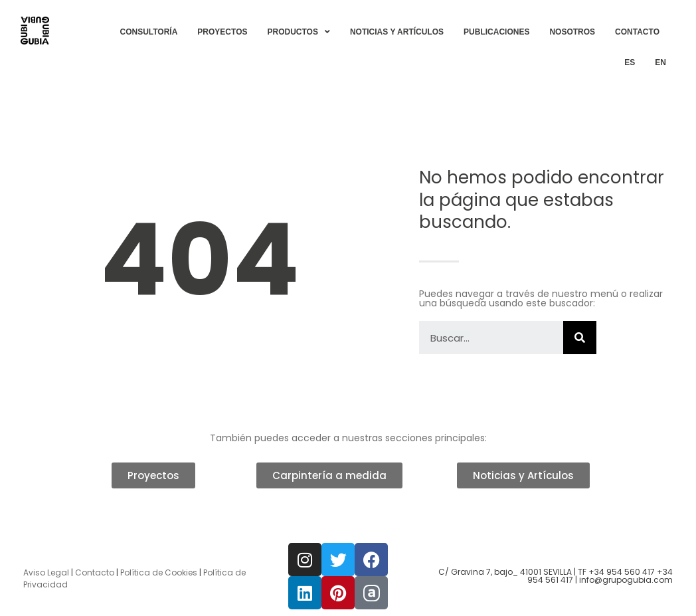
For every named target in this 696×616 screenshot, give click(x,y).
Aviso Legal (46, 572)
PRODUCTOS (299, 32)
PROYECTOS (222, 32)
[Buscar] (580, 338)
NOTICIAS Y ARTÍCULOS (397, 32)
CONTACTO (637, 32)
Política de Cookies (159, 572)
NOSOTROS (572, 32)
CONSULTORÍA (148, 32)
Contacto (95, 572)
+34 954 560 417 (622, 572)
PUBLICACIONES (496, 32)
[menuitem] (630, 62)
